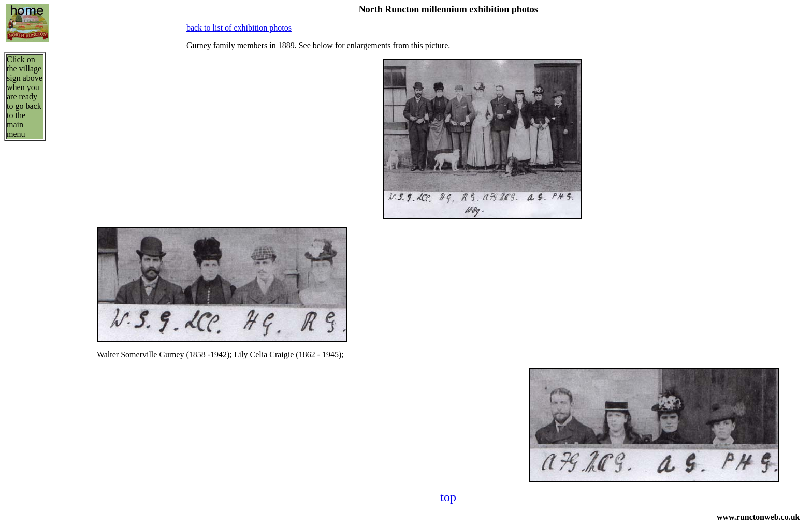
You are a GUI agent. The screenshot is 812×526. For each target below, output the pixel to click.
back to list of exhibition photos (239, 28)
